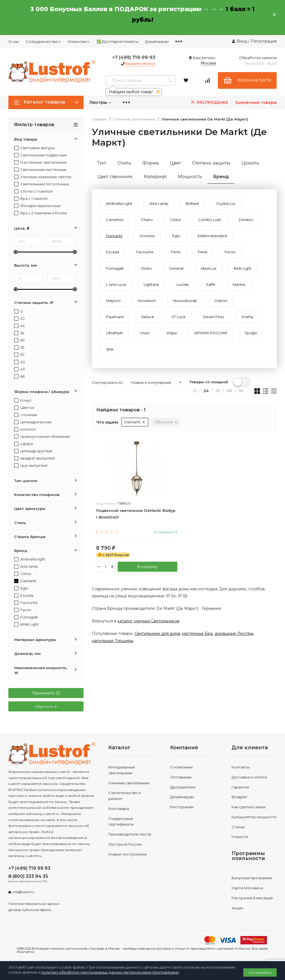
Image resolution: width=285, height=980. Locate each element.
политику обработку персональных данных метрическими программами (110, 972)
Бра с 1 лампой (31, 199)
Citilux (23, 574)
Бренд (221, 177)
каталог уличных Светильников (148, 621)
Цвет (175, 163)
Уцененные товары (256, 102)
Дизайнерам (157, 41)
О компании (181, 767)
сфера (24, 444)
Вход (242, 41)
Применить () (46, 693)
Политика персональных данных (34, 904)
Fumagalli (26, 617)
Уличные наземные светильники (45, 177)
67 (19, 355)
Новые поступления (127, 854)
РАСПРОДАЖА (209, 102)
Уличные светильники (134, 119)
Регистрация (264, 41)
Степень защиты (211, 163)
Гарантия (240, 787)
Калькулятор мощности (254, 817)
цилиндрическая (33, 422)
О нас (14, 41)
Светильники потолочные (42, 184)
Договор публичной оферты (30, 910)
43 (19, 369)
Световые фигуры (35, 148)
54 (19, 333)
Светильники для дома (157, 633)
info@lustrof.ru (23, 892)
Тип (102, 163)
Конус (23, 400)
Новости (240, 837)
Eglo (21, 588)
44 (19, 326)
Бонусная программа (252, 878)
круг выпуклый (31, 466)
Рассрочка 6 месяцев (252, 898)
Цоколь (250, 163)
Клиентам (79, 41)
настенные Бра (197, 633)
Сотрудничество (44, 41)
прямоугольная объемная (42, 437)
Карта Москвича (247, 888)
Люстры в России (125, 844)
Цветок (24, 408)
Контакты (241, 767)
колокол (25, 429)
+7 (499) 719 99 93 (29, 868)
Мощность (190, 177)
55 (19, 347)
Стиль (124, 163)
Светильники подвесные (41, 155)
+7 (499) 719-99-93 (134, 57)
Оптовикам (181, 777)
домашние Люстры (234, 633)
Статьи (238, 827)
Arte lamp (26, 567)
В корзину (148, 567)
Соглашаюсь (260, 972)
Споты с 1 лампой (33, 191)
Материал (155, 177)
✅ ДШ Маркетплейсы (117, 41)
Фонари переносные (37, 206)
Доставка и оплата (249, 777)
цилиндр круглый (33, 451)
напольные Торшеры (113, 641)
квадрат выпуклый (35, 458)
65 (19, 340)
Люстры (100, 102)
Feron (23, 610)
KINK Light (26, 624)
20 (19, 319)
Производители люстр (130, 834)
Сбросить (46, 706)
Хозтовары (119, 809)
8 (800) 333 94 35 (28, 876)
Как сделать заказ (249, 807)
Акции (237, 908)
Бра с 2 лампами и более (41, 213)
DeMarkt (25, 581)
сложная (26, 415)
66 (19, 376)
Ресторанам (182, 807)
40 (20, 362)
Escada (24, 595)
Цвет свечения (115, 177)
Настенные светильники (40, 162)
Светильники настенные (40, 170)
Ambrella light (30, 559)
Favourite (26, 603)
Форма (151, 163)
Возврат (239, 797)
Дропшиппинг (183, 787)
